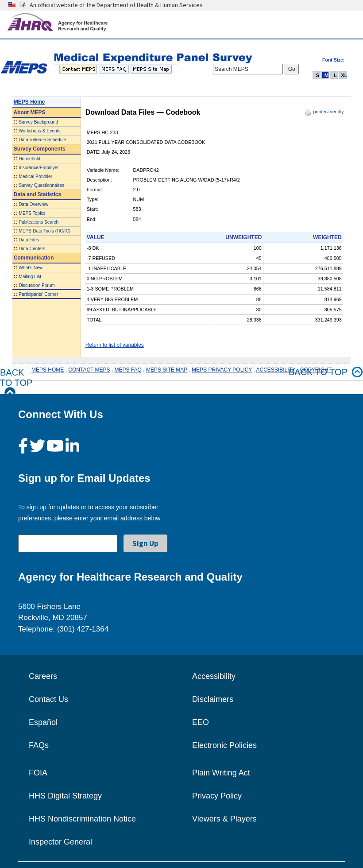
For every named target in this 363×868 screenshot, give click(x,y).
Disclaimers (213, 699)
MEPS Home (29, 102)
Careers (43, 676)
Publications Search (39, 222)
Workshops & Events (39, 131)
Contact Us (48, 699)
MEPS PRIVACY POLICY (222, 370)
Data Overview (33, 204)
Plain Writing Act (221, 773)
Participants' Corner (38, 294)
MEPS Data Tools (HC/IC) (44, 231)
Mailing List (30, 277)
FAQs (39, 745)
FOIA (38, 773)
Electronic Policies (224, 745)
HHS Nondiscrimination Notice (82, 819)
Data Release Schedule (42, 140)
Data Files (29, 240)
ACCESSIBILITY (276, 370)
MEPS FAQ (128, 370)
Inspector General (60, 842)
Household (29, 159)
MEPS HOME (48, 370)
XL (344, 75)
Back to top (326, 372)
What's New (31, 268)
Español (43, 722)
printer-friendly (328, 112)
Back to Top (16, 383)
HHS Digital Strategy (65, 796)
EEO (201, 722)
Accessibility (214, 676)
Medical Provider (35, 176)
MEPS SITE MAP (167, 370)
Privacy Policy (217, 796)
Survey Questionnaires (41, 185)
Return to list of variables (115, 345)
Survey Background (38, 122)
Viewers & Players (224, 819)
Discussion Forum (37, 285)
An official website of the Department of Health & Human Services (116, 5)
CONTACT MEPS (89, 370)
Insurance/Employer (39, 168)
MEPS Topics (32, 213)
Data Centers (32, 249)
